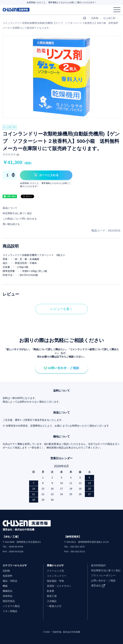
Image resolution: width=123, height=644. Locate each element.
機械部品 (7, 591)
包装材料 (7, 576)
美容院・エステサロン (59, 586)
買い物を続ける (11, 224)
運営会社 (96, 586)
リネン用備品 (10, 611)
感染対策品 (9, 601)
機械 (5, 586)
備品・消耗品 (10, 581)
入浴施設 (52, 601)
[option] (61, 77)
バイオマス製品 (11, 606)
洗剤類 (95, 18)
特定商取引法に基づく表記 (17, 213)
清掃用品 (7, 596)
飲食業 (51, 591)
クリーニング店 (55, 571)
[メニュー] (117, 10)
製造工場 (52, 596)
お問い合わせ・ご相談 (103, 581)
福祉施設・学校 (55, 581)
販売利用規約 (98, 565)
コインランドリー (57, 576)
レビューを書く (61, 309)
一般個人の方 (54, 606)
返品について (10, 208)
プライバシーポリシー (103, 575)
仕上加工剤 (109, 18)
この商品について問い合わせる (20, 219)
